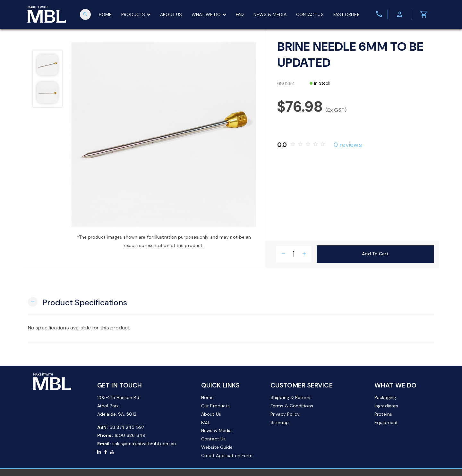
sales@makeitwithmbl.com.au (144, 444)
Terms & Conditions (292, 406)
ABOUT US (171, 14)
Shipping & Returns (291, 397)
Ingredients (386, 406)
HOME (105, 14)
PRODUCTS (136, 14)
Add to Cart (375, 254)
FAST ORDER (346, 14)
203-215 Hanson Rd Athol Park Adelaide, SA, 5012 (118, 406)
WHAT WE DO (209, 14)
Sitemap (280, 422)
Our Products (215, 406)
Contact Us (213, 439)
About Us (211, 414)
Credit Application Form (227, 455)
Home (207, 397)
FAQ (240, 14)
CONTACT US (310, 14)
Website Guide (217, 447)
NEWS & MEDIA (270, 14)
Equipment (386, 422)
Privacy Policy (285, 414)
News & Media (216, 430)
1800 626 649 (130, 435)
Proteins (383, 414)
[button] (77, 302)
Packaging (385, 397)
